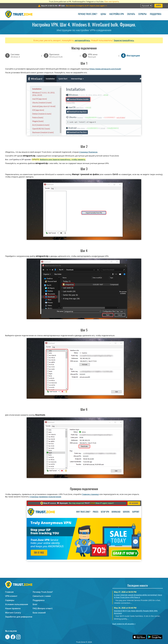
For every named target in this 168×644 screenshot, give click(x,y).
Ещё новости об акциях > (124, 624)
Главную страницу (90, 494)
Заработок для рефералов (19, 617)
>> (86, 6)
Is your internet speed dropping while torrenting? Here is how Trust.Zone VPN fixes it (138, 596)
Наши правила (13, 608)
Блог (35, 604)
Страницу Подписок (88, 152)
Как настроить (112, 1)
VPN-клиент (11, 596)
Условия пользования (17, 604)
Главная (9, 592)
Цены (103, 14)
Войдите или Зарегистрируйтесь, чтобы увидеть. (63, 159)
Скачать (131, 14)
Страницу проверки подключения (45, 497)
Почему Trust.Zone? (88, 14)
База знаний (39, 613)
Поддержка (156, 14)
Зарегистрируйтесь (124, 40)
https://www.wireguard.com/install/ (105, 69)
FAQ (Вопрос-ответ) (43, 608)
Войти (158, 6)
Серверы (142, 14)
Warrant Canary (13, 613)
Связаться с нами (42, 596)
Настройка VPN (117, 14)
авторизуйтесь (82, 40)
